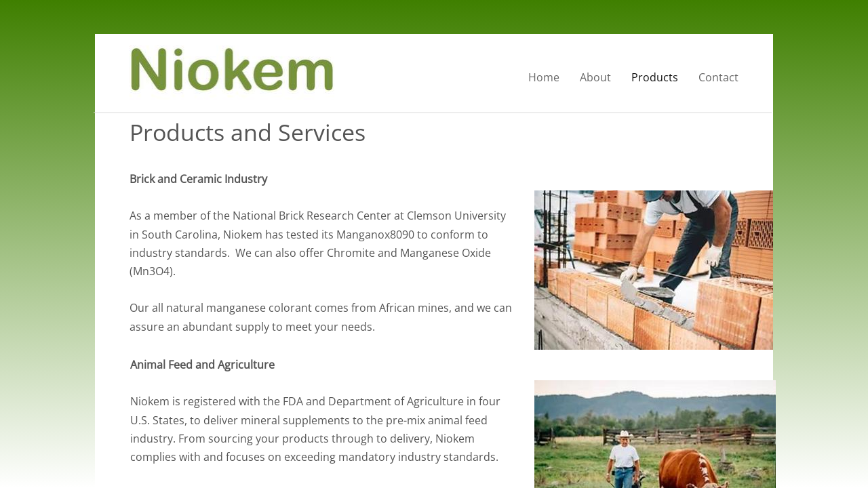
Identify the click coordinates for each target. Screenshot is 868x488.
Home (544, 77)
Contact (718, 77)
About (595, 77)
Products (655, 77)
